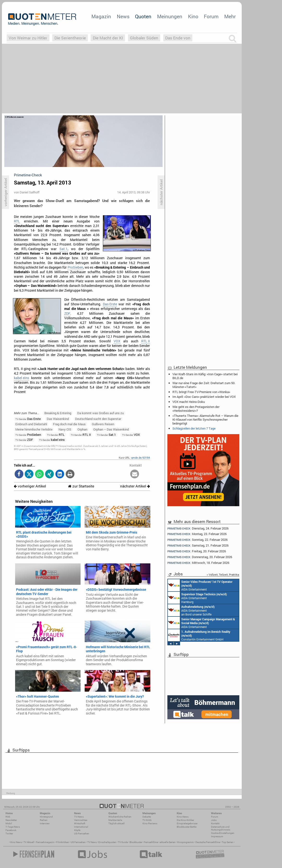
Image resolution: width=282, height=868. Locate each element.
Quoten (143, 16)
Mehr (230, 16)
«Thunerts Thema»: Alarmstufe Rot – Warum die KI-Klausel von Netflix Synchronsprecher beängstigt (205, 419)
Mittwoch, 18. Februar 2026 (198, 563)
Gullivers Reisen (103, 424)
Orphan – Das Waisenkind (111, 429)
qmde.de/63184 (141, 458)
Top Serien (228, 842)
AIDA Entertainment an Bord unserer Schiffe (200, 585)
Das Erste (110, 304)
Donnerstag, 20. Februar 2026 (200, 557)
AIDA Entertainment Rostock (201, 623)
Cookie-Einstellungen (223, 833)
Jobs (214, 820)
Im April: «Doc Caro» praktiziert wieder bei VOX (204, 397)
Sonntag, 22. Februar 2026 (197, 540)
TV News (92, 842)
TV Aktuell (29, 842)
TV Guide (123, 842)
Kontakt (215, 823)
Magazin (101, 16)
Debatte (147, 817)
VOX (117, 341)
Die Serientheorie (70, 38)
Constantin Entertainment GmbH (199, 635)
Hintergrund (46, 817)
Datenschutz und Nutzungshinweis (221, 828)
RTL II (146, 341)
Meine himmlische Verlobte (34, 429)
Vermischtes (81, 820)
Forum (211, 16)
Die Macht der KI (108, 38)
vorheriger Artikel (30, 486)
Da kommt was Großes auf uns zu (100, 413)
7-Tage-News (13, 827)
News (123, 16)
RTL (17, 221)
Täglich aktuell (117, 823)
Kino (193, 16)
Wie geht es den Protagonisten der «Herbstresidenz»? (196, 409)
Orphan (82, 429)
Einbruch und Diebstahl (31, 424)
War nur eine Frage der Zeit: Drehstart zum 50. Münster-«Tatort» (204, 385)
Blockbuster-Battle (187, 827)
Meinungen (170, 16)
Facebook (11, 830)
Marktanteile (115, 820)
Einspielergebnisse (187, 823)
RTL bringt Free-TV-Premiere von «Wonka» (201, 392)
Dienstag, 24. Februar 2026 (198, 528)
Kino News (16, 842)
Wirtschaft (80, 823)
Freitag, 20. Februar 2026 (197, 551)
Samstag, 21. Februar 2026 (198, 545)
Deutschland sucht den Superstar (98, 419)
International (81, 827)
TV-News (79, 817)
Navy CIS (65, 429)
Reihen (44, 820)
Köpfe (77, 830)
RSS (8, 817)
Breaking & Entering (58, 413)
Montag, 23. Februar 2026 (197, 534)
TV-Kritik (147, 820)
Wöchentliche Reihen (120, 817)
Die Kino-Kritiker (185, 820)
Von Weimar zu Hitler (28, 38)
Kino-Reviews (150, 823)
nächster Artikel (135, 486)
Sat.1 (64, 249)
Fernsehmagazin (45, 842)
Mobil (9, 823)
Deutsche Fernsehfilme (208, 842)
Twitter (9, 834)
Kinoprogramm (185, 842)
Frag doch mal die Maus (69, 424)
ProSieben (75, 267)
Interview (45, 823)
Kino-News (183, 817)
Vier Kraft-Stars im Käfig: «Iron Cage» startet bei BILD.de (205, 376)
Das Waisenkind (58, 419)
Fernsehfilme (151, 842)
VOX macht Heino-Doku (189, 402)
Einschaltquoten (107, 842)
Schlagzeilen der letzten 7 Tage (194, 428)
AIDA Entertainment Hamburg (197, 598)
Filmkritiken (63, 842)
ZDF (67, 314)
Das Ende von (178, 38)
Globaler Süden (144, 38)
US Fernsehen (78, 842)
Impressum (217, 836)
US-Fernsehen (82, 834)
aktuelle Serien (168, 842)
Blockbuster (136, 842)
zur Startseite (81, 486)
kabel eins (21, 378)
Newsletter (11, 820)
